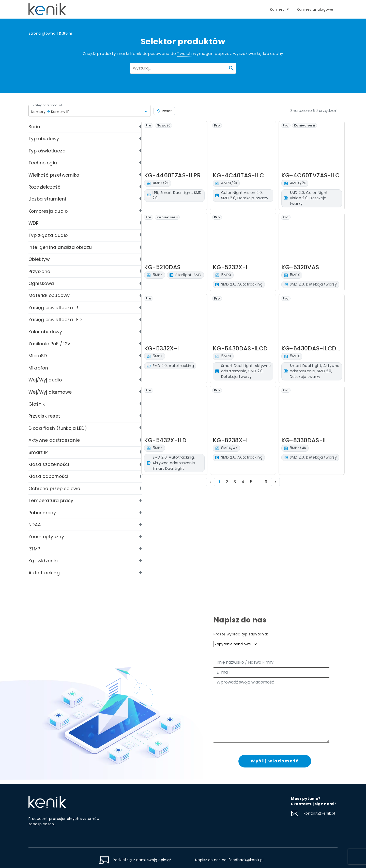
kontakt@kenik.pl (313, 813)
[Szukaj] (231, 68)
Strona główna (42, 33)
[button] (89, 111)
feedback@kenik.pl (246, 860)
